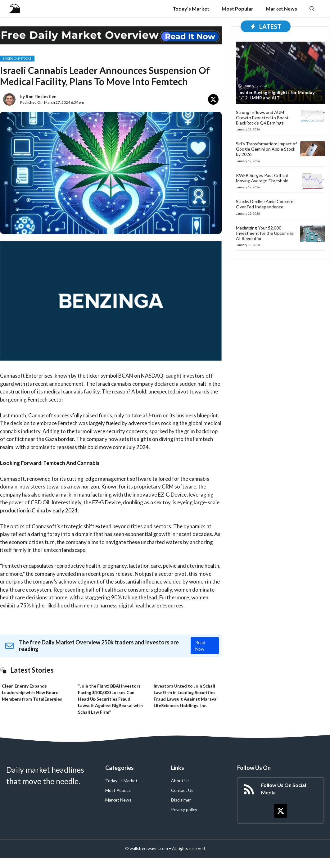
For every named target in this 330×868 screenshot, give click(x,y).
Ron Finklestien (41, 97)
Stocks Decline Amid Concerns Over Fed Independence (266, 204)
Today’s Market (191, 9)
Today (111, 781)
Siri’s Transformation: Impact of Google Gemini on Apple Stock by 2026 (266, 149)
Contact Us (182, 790)
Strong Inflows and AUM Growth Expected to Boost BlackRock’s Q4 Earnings (262, 118)
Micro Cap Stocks (17, 58)
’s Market (129, 781)
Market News (281, 9)
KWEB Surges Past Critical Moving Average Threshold (262, 178)
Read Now (200, 646)
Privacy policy (184, 809)
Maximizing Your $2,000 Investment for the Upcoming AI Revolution (265, 233)
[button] (312, 9)
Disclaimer (181, 800)
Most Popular (237, 9)
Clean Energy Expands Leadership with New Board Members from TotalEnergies (32, 692)
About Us (180, 781)
